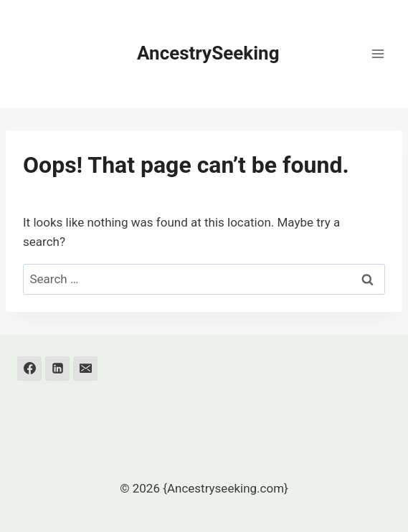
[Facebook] (29, 369)
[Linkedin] (57, 369)
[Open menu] (378, 53)
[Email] (85, 369)
